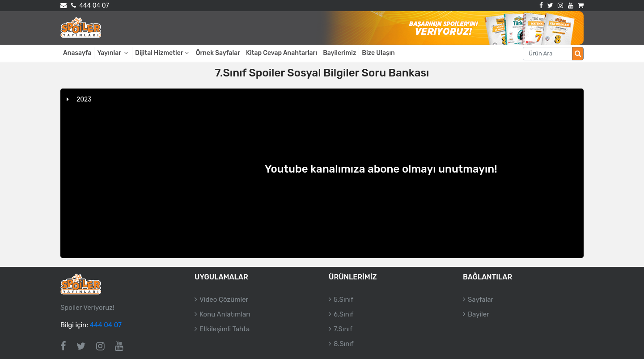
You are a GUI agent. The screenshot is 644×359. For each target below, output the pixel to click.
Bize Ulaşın (378, 53)
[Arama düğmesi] (578, 54)
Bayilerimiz (339, 53)
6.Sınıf (343, 314)
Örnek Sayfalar (218, 53)
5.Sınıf (343, 300)
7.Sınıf (343, 329)
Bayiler (479, 314)
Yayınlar (113, 53)
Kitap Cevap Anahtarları (282, 53)
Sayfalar (481, 300)
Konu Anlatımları (225, 314)
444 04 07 (90, 6)
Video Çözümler (224, 300)
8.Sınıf (344, 344)
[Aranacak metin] (548, 54)
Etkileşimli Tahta (225, 329)
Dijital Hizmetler (163, 53)
